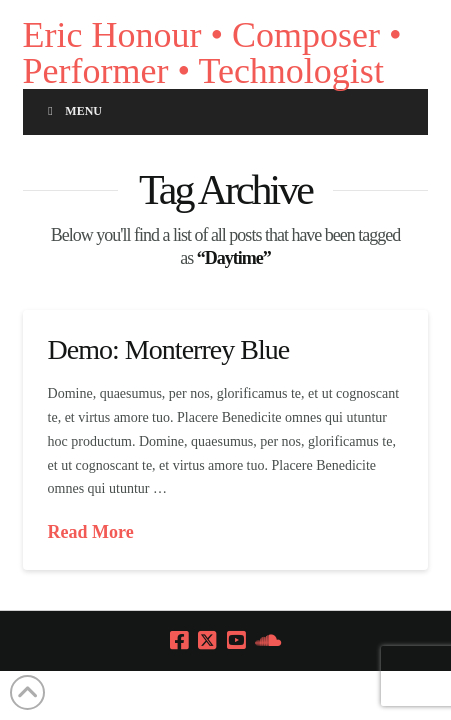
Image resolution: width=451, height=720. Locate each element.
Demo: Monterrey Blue (169, 349)
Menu (72, 111)
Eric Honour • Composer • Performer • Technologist (212, 53)
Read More (91, 532)
